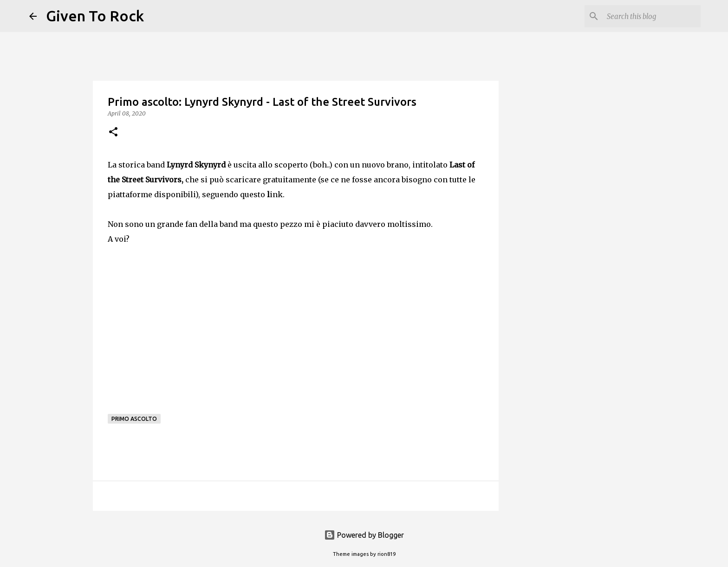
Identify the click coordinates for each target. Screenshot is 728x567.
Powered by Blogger (364, 535)
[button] (113, 132)
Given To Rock (95, 16)
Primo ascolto (134, 419)
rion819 (387, 554)
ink (275, 194)
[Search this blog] (652, 16)
